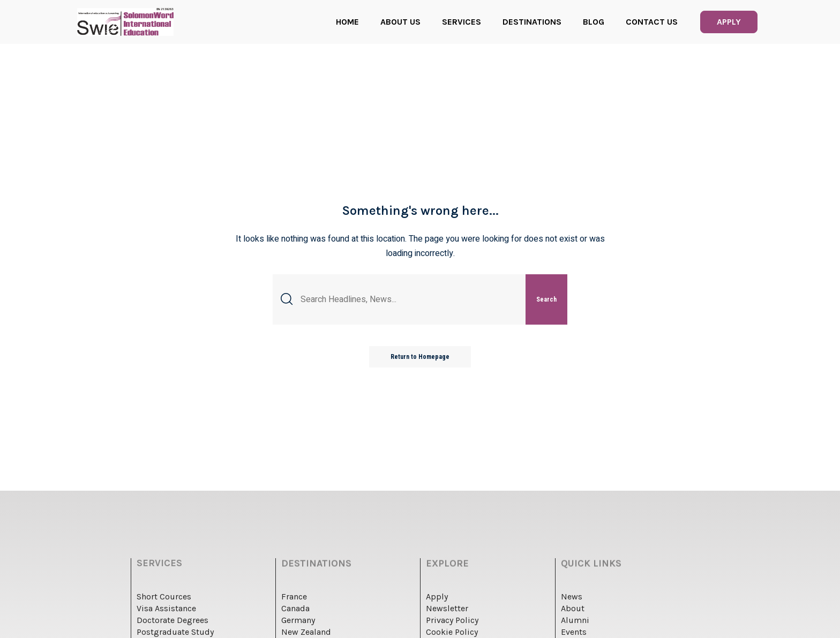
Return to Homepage (420, 357)
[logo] (125, 22)
